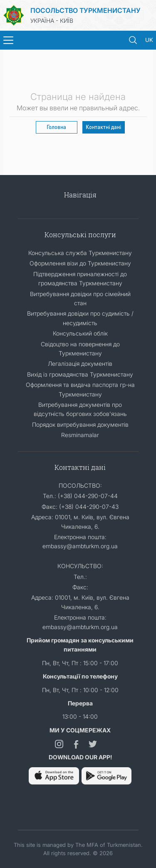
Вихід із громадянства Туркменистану (80, 374)
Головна (56, 127)
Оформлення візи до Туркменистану (80, 263)
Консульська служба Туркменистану (80, 253)
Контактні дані (103, 127)
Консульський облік (80, 333)
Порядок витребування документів (80, 424)
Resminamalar (80, 435)
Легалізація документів (80, 363)
